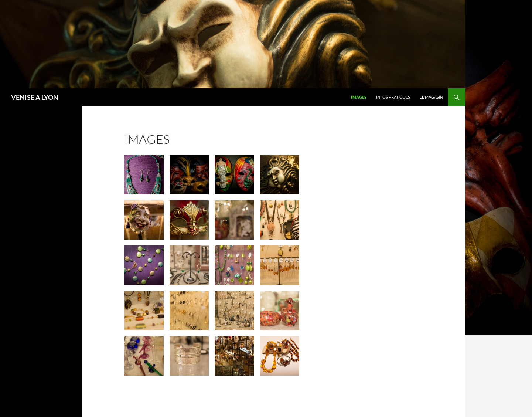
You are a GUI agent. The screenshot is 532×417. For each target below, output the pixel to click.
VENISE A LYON (35, 97)
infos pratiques (393, 97)
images (359, 97)
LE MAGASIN (431, 97)
